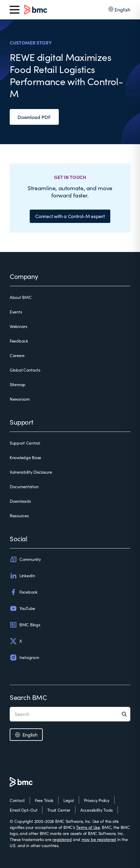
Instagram (24, 658)
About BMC (21, 297)
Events (16, 312)
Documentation (24, 487)
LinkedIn (22, 576)
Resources (19, 516)
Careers (17, 355)
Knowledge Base (25, 457)
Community (25, 559)
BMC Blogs (25, 625)
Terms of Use (88, 827)
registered (62, 839)
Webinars (18, 326)
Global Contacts (25, 370)
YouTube (22, 608)
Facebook (24, 592)
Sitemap (18, 384)
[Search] (126, 714)
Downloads (20, 501)
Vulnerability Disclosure (31, 472)
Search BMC (28, 697)
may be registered (99, 839)
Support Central (25, 443)
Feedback (19, 341)
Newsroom (20, 399)
